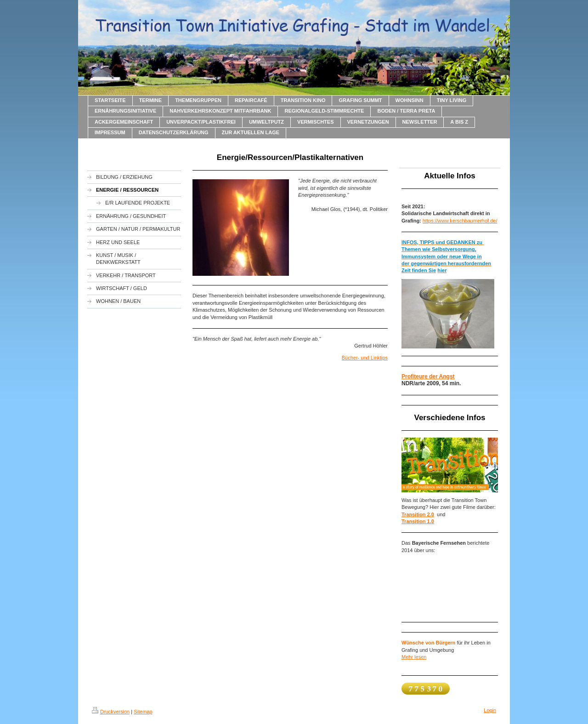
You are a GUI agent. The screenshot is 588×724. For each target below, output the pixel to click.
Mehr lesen (414, 657)
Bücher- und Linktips (365, 358)
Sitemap (143, 712)
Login (490, 710)
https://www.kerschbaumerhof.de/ (460, 221)
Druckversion (111, 712)
